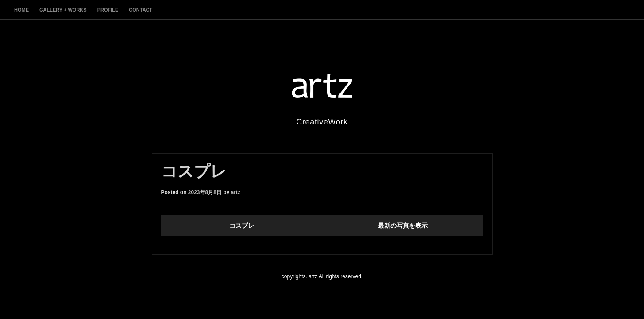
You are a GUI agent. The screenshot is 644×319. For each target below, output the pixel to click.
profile (108, 10)
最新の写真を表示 (403, 226)
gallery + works (63, 10)
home (21, 10)
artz (236, 192)
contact (141, 10)
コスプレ (242, 226)
